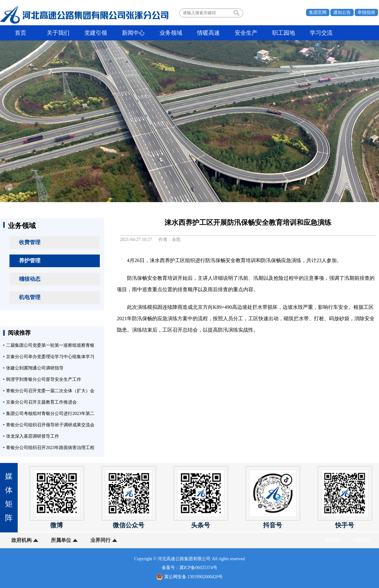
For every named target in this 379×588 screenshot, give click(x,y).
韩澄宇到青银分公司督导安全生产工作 (44, 379)
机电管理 (30, 297)
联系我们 (334, 540)
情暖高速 (208, 33)
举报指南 (366, 12)
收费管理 (30, 242)
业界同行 (100, 540)
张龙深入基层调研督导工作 (33, 436)
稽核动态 (30, 279)
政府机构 (21, 540)
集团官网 (318, 12)
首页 (21, 33)
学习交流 (321, 33)
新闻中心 (133, 33)
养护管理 (30, 261)
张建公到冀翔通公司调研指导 (35, 368)
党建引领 (96, 33)
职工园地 (284, 33)
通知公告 (342, 12)
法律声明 (361, 540)
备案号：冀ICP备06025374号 (189, 568)
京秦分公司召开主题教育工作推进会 (41, 402)
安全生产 (246, 33)
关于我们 (58, 33)
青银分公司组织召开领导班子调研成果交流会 (50, 425)
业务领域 (171, 33)
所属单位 (61, 540)
